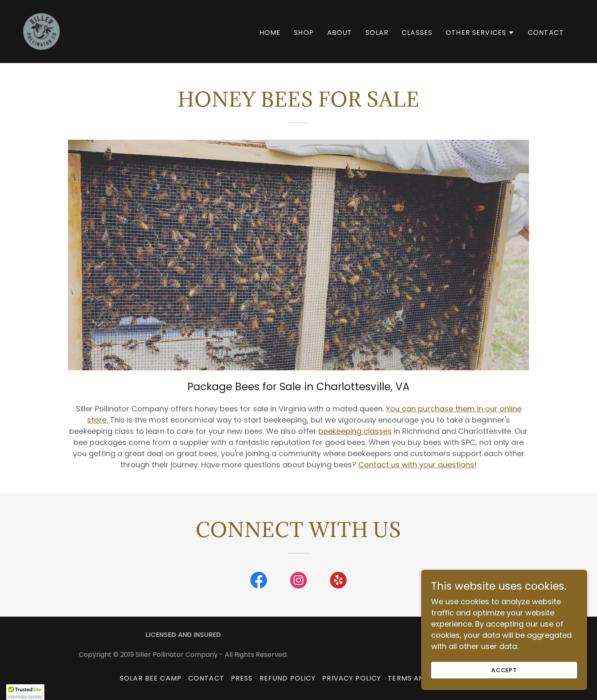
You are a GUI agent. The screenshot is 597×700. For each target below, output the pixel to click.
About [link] (340, 33)
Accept (504, 670)
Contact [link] (546, 33)
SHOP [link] (304, 33)
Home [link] (270, 33)
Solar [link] (377, 33)
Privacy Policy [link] (352, 678)
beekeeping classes (355, 431)
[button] (480, 33)
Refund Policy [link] (288, 678)
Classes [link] (417, 33)
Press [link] (242, 678)
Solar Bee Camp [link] (151, 678)
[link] (41, 31)
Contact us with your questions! (417, 465)
